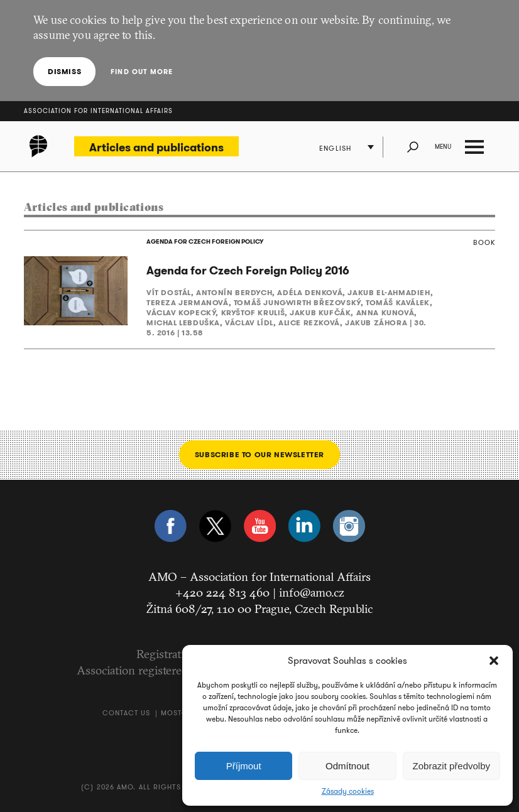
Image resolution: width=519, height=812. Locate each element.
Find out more (142, 72)
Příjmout (244, 766)
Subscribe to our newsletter (259, 454)
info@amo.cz (312, 592)
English (335, 148)
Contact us (126, 713)
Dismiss (64, 71)
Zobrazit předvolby (451, 766)
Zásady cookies (348, 791)
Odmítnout (347, 766)
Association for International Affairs (98, 111)
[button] (494, 661)
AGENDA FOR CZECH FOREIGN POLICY (205, 241)
